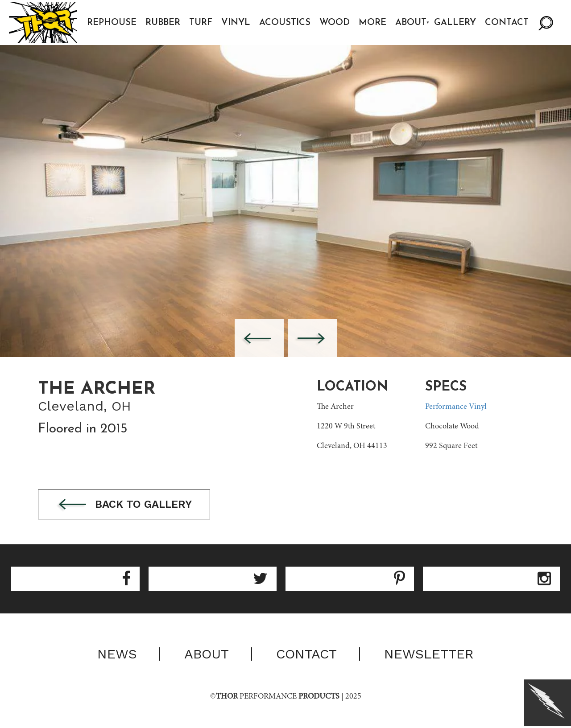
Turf (201, 23)
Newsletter (429, 654)
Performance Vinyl (456, 407)
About (411, 23)
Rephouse (112, 23)
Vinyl (236, 23)
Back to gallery (124, 505)
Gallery (455, 23)
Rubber (163, 23)
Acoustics (285, 23)
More (372, 23)
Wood (335, 23)
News (117, 654)
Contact (507, 23)
